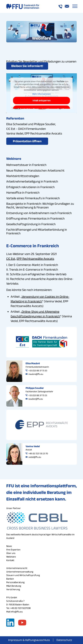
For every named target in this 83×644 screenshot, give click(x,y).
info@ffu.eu (17, 612)
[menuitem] (75, 6)
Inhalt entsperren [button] (41, 100)
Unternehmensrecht (17, 568)
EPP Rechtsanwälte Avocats (35, 259)
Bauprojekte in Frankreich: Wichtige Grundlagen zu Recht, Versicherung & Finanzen (40, 205)
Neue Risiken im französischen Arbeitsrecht (35, 170)
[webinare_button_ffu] (42, 32)
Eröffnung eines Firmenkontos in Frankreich (35, 218)
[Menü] (75, 6)
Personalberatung (15, 582)
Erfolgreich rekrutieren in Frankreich (30, 187)
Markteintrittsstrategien (23, 176)
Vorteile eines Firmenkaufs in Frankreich (33, 198)
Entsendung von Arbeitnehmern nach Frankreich (39, 213)
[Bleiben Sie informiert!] (27, 66)
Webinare (11, 557)
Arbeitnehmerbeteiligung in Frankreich (32, 181)
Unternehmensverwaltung (20, 572)
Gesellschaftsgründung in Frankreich (31, 224)
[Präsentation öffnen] (27, 141)
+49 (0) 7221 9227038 (20, 608)
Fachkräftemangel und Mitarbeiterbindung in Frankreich (37, 231)
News (9, 546)
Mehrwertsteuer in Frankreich (26, 165)
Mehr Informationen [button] (41, 94)
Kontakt (10, 560)
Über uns (11, 553)
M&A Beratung (14, 586)
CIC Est (11, 259)
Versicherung (13, 589)
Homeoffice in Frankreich (23, 192)
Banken (10, 579)
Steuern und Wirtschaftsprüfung (23, 575)
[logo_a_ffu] (35, 6)
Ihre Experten (13, 550)
